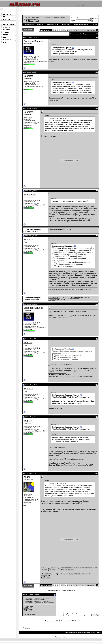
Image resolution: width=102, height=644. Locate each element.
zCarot (64, 637)
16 (82, 30)
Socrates (28, 76)
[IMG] (25, 609)
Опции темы (75, 34)
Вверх (99, 633)
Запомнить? (93, 18)
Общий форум (49, 17)
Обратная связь (71, 633)
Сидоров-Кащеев (33, 41)
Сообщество (53, 25)
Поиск (95, 25)
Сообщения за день (81, 25)
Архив (93, 633)
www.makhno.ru (84, 633)
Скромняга (74, 298)
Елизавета (30, 195)
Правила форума (29, 614)
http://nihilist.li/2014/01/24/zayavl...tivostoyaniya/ (67, 312)
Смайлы (26, 608)
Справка (41, 25)
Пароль (73, 21)
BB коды (26, 606)
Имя (72, 18)
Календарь (66, 25)
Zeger (27, 477)
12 (80, 30)
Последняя (91, 30)
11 (77, 30)
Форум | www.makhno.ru (34, 17)
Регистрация (29, 25)
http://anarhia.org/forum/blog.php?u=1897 (76, 377)
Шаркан (52, 300)
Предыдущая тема (54, 590)
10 (74, 30)
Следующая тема (67, 590)
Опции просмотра (89, 34)
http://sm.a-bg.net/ (73, 375)
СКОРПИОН (54, 298)
